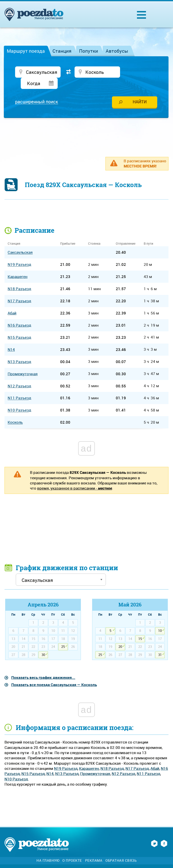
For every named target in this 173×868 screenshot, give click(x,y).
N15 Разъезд (33, 763)
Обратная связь (121, 849)
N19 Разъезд (66, 758)
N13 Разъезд (67, 763)
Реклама (94, 849)
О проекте (72, 849)
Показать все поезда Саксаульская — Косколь (54, 674)
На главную (48, 849)
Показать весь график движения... (43, 667)
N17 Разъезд (137, 758)
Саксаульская (20, 241)
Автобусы (117, 51)
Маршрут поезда (26, 51)
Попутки (89, 51)
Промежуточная (95, 763)
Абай (155, 758)
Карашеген (89, 758)
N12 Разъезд (123, 763)
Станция (62, 51)
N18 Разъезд (112, 758)
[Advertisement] (86, 124)
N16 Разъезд (19, 314)
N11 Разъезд (148, 763)
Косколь (15, 411)
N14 (50, 763)
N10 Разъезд (16, 768)
